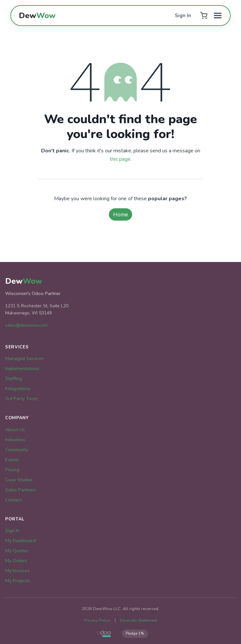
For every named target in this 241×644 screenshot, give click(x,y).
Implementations (22, 368)
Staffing (14, 378)
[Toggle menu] (218, 16)
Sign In (183, 16)
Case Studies (19, 480)
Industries (15, 440)
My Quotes (17, 551)
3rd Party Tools (22, 398)
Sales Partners (21, 490)
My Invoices (17, 571)
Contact (13, 500)
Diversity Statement (138, 620)
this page (120, 159)
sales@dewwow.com (26, 325)
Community (17, 450)
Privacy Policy (97, 620)
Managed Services (24, 358)
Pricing (12, 470)
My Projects (17, 581)
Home (120, 214)
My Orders (16, 561)
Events (12, 460)
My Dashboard (20, 540)
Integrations (18, 388)
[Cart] (204, 16)
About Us (15, 430)
